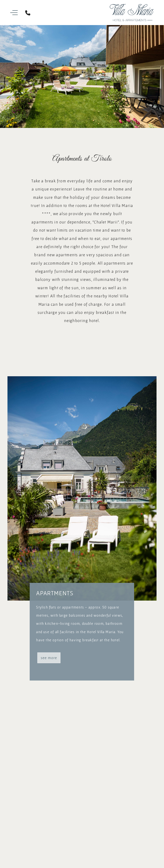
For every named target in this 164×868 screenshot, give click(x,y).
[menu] (19, 13)
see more (49, 658)
